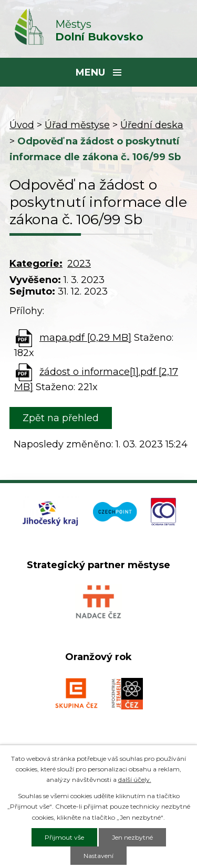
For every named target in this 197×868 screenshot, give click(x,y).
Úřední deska (152, 125)
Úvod (22, 125)
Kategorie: (36, 264)
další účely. (135, 780)
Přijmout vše (64, 837)
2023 (79, 264)
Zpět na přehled (61, 418)
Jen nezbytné (132, 837)
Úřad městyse (77, 125)
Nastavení (98, 856)
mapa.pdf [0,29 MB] (85, 338)
